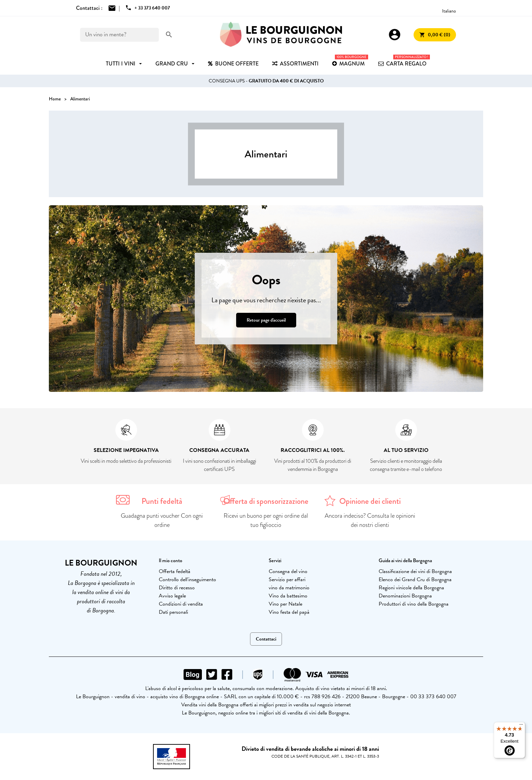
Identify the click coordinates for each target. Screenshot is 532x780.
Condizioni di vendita (181, 604)
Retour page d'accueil (266, 320)
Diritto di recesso (177, 588)
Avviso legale (172, 596)
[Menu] (521, 726)
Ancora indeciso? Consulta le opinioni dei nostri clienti (370, 520)
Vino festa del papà (289, 612)
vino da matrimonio (289, 588)
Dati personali (173, 612)
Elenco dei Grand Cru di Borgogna (415, 579)
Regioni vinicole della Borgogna (411, 588)
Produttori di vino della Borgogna (414, 604)
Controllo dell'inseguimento (187, 579)
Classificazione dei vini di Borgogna (415, 571)
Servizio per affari (287, 579)
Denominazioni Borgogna (405, 596)
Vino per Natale (286, 604)
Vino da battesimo (288, 596)
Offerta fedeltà (175, 571)
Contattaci (266, 639)
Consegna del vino (288, 571)
